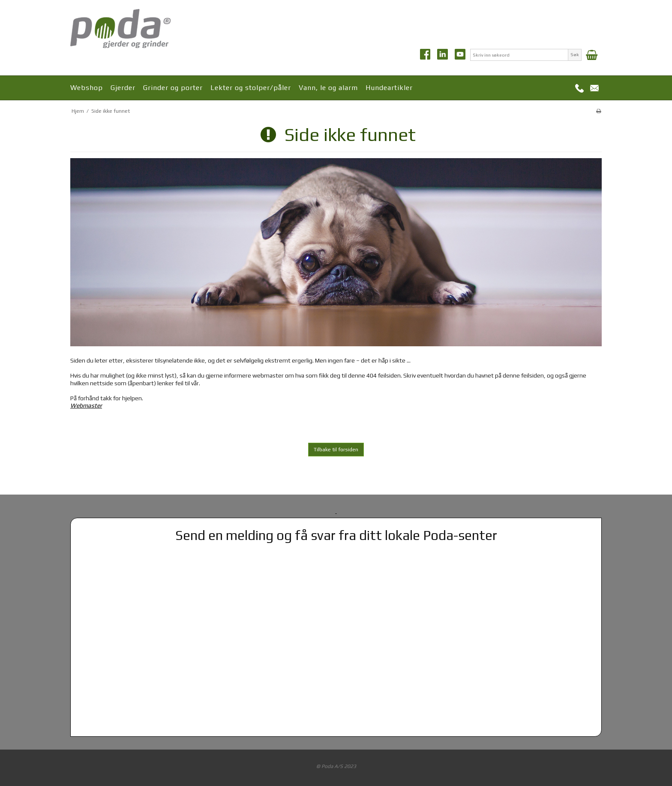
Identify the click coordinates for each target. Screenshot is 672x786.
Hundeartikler (389, 88)
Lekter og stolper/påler (251, 88)
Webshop (87, 88)
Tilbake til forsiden (336, 450)
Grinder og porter (173, 88)
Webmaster (86, 405)
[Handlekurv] (592, 55)
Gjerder (123, 88)
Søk (575, 54)
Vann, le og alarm (328, 88)
